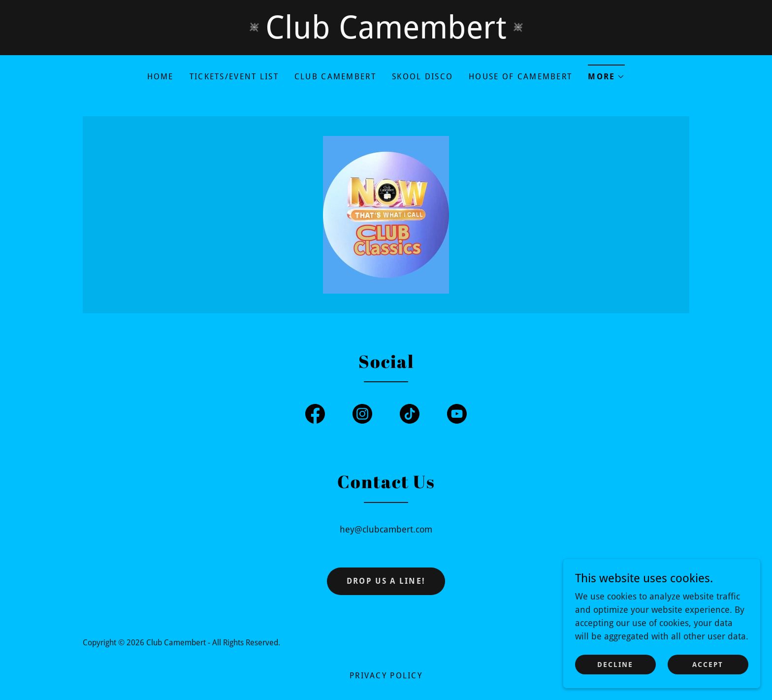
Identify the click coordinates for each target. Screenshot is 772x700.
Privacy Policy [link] (386, 676)
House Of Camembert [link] (520, 77)
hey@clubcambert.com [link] (386, 529)
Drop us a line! (386, 581)
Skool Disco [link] (422, 77)
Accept (708, 678)
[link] (386, 214)
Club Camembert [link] (335, 77)
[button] (606, 74)
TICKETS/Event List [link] (234, 77)
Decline (615, 678)
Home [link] (161, 77)
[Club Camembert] (386, 28)
